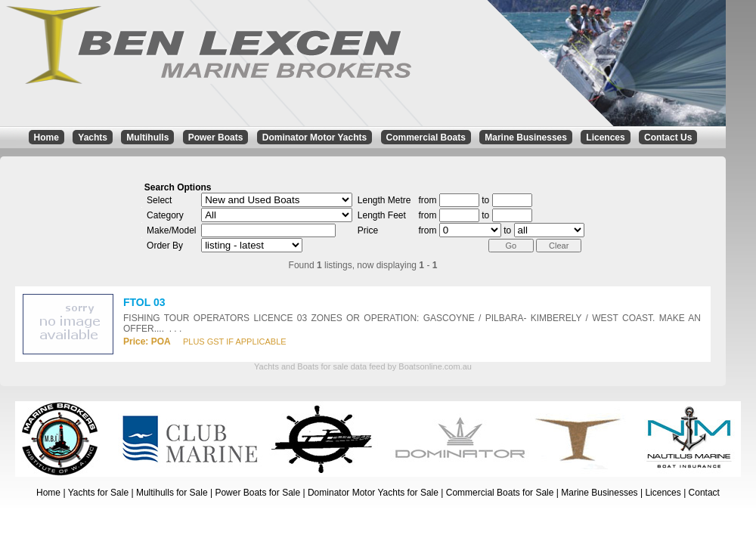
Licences (605, 138)
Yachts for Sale (98, 493)
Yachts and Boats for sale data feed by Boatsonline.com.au (363, 366)
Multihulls (147, 138)
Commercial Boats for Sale (500, 493)
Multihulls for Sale (172, 493)
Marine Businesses (526, 138)
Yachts (93, 138)
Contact (704, 493)
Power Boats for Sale (257, 493)
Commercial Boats (426, 138)
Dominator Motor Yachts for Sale (373, 493)
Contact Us (668, 138)
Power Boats (216, 138)
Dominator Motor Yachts (314, 138)
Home (46, 138)
